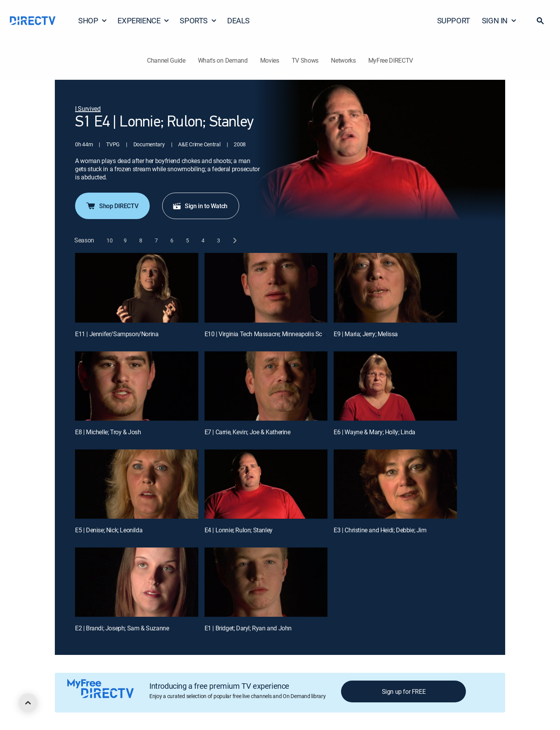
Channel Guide (166, 60)
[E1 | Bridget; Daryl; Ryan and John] (266, 582)
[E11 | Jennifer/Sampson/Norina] (137, 288)
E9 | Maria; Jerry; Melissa (366, 334)
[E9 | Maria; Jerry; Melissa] (395, 288)
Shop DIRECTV (112, 206)
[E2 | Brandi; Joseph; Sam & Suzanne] (137, 582)
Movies (270, 60)
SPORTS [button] (198, 20)
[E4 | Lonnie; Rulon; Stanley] (266, 484)
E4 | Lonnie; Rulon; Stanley (239, 530)
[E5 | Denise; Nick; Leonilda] (137, 484)
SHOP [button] (93, 20)
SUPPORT (454, 20)
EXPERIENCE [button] (143, 20)
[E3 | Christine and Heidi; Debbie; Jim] (395, 484)
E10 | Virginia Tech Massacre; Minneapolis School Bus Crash (283, 334)
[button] (540, 21)
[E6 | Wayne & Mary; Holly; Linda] (395, 386)
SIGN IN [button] (499, 20)
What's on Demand (223, 60)
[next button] (234, 240)
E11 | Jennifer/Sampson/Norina (117, 334)
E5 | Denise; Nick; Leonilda (109, 530)
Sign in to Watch (200, 206)
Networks (343, 60)
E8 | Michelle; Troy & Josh (108, 432)
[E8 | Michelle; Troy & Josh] (137, 386)
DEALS (238, 20)
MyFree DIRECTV (391, 60)
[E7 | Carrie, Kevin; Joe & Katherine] (266, 386)
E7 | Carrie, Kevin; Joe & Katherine (248, 432)
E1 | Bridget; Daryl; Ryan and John (248, 628)
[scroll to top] (28, 703)
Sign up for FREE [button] (404, 691)
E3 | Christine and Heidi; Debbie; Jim (380, 530)
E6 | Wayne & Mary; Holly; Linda (374, 432)
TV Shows (305, 60)
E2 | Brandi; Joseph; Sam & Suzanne (122, 628)
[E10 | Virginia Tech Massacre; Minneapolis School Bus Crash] (266, 288)
